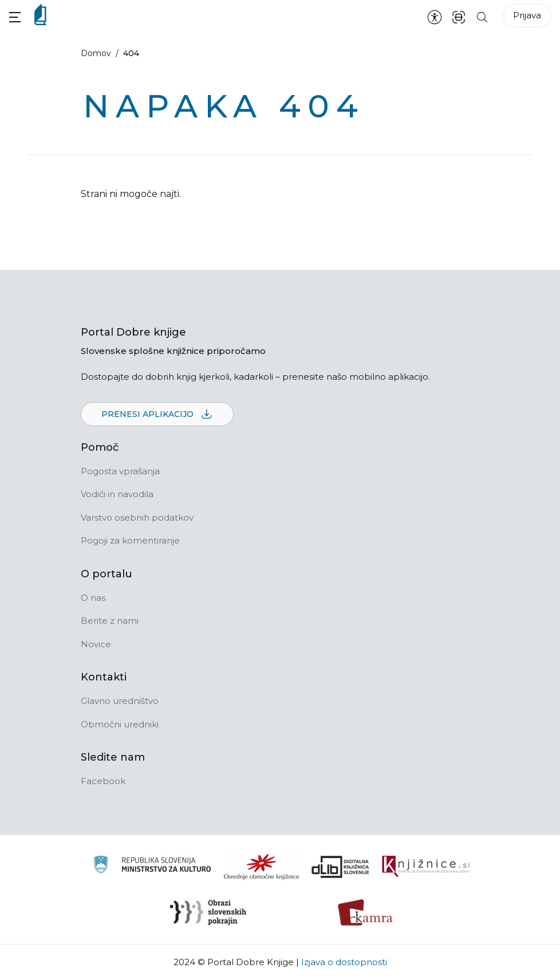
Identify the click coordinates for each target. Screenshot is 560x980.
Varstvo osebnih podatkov (137, 517)
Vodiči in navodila (117, 494)
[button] (15, 17)
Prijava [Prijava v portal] (527, 15)
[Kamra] (366, 912)
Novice (96, 644)
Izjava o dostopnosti (344, 962)
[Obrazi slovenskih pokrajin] (208, 912)
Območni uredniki (120, 724)
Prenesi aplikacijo (157, 415)
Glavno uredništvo (120, 701)
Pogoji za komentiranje (130, 540)
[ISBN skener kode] (459, 16)
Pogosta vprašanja (120, 471)
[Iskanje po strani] (482, 16)
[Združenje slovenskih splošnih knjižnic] (426, 867)
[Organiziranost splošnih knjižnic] (262, 867)
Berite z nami (110, 621)
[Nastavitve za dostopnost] (435, 17)
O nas (93, 598)
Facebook (103, 781)
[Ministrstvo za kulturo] (152, 866)
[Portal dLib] (341, 867)
